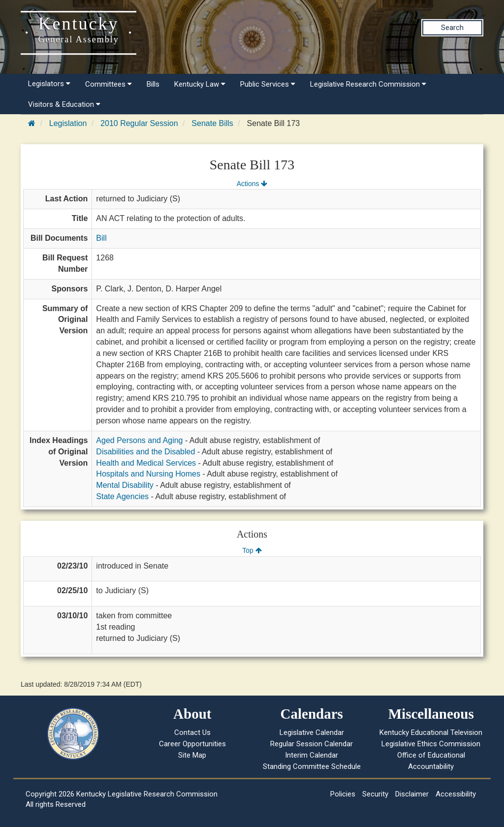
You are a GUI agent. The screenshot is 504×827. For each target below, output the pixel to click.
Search (452, 28)
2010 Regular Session (139, 123)
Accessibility (456, 794)
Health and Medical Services (146, 463)
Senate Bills (212, 123)
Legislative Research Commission (368, 84)
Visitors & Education (64, 104)
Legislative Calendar (312, 732)
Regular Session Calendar (312, 744)
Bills (153, 84)
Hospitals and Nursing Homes (148, 474)
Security (375, 794)
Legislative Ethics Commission (431, 744)
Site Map (192, 755)
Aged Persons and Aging (139, 440)
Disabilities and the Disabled (145, 452)
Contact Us (192, 732)
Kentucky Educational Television (431, 732)
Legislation (68, 123)
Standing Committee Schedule (312, 766)
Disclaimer (412, 794)
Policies (343, 794)
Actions (252, 184)
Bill (101, 238)
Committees (109, 84)
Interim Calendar (312, 755)
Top (252, 550)
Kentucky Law (200, 84)
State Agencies (122, 496)
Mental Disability (125, 485)
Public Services (268, 84)
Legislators (49, 84)
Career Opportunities (192, 744)
